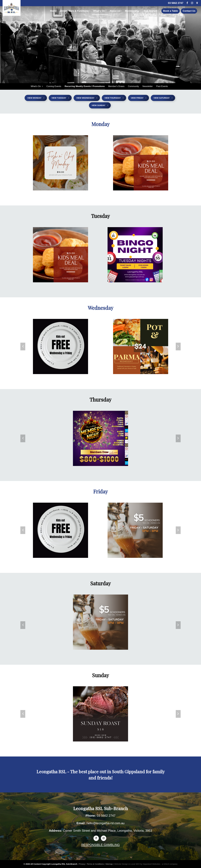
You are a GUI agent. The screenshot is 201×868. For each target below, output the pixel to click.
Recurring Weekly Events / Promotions (85, 86)
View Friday (139, 98)
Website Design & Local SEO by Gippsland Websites (137, 864)
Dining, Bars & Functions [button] (75, 11)
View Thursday (114, 98)
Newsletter (147, 86)
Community (133, 86)
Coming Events (54, 86)
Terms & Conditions (95, 864)
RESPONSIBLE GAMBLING (100, 845)
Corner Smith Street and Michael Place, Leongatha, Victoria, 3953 (107, 831)
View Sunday (100, 105)
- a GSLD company (169, 864)
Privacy (82, 864)
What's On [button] (100, 11)
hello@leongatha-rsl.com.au (106, 823)
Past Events (162, 86)
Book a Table (171, 11)
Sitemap (109, 864)
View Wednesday (87, 98)
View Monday (36, 98)
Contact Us (189, 11)
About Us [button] (116, 11)
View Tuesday (60, 98)
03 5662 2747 (176, 3)
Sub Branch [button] (151, 11)
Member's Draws (116, 86)
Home (53, 11)
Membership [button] (133, 11)
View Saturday (163, 98)
